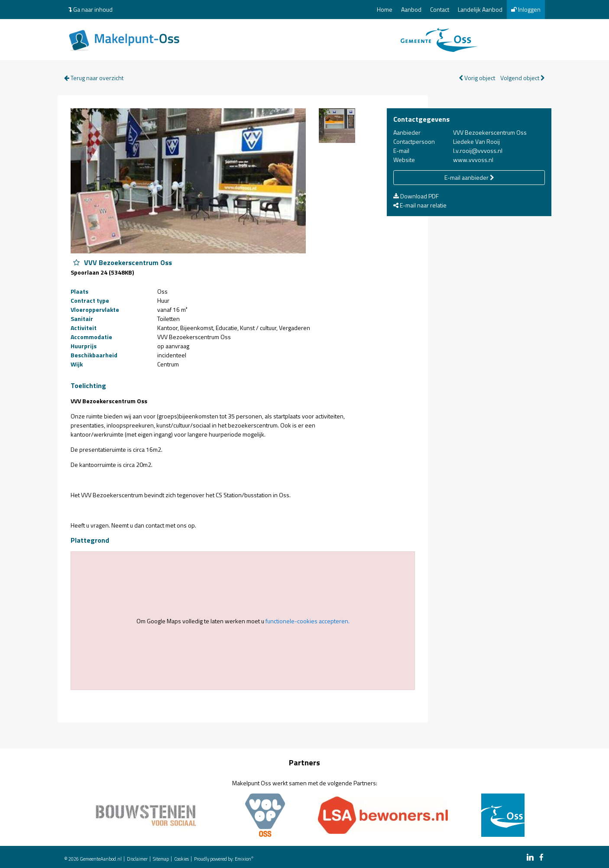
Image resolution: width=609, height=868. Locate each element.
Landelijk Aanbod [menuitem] (480, 9)
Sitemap (161, 859)
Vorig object (477, 78)
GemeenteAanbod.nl (101, 859)
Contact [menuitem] (440, 9)
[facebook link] (541, 858)
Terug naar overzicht (94, 78)
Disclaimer (137, 859)
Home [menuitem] (385, 9)
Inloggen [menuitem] (526, 9)
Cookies (181, 859)
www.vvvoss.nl (473, 160)
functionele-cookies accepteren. (308, 621)
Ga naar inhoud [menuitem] (91, 9)
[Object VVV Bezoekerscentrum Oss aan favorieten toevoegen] (76, 263)
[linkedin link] (530, 858)
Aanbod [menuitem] (411, 9)
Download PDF (416, 196)
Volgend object (523, 78)
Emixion (243, 859)
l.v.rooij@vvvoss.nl (478, 151)
